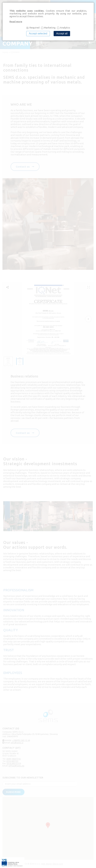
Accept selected (38, 33)
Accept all (62, 33)
